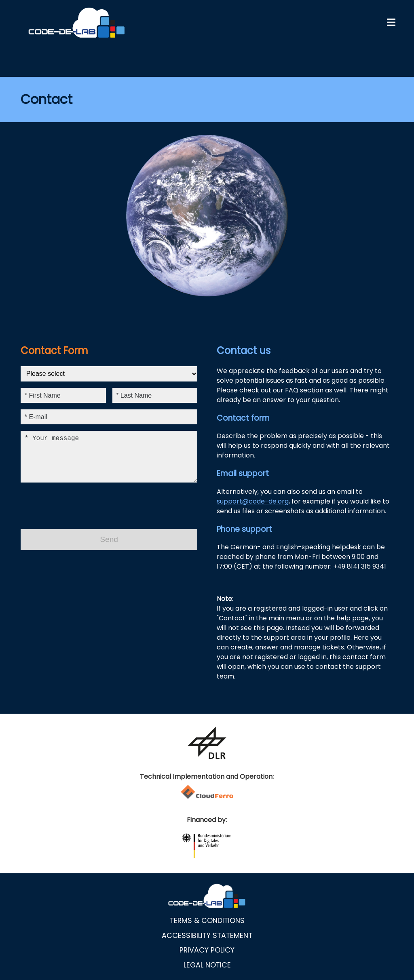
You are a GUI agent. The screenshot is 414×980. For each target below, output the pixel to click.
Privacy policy (207, 950)
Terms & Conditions (207, 921)
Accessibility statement (207, 936)
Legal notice (207, 965)
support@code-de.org (253, 501)
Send (109, 549)
